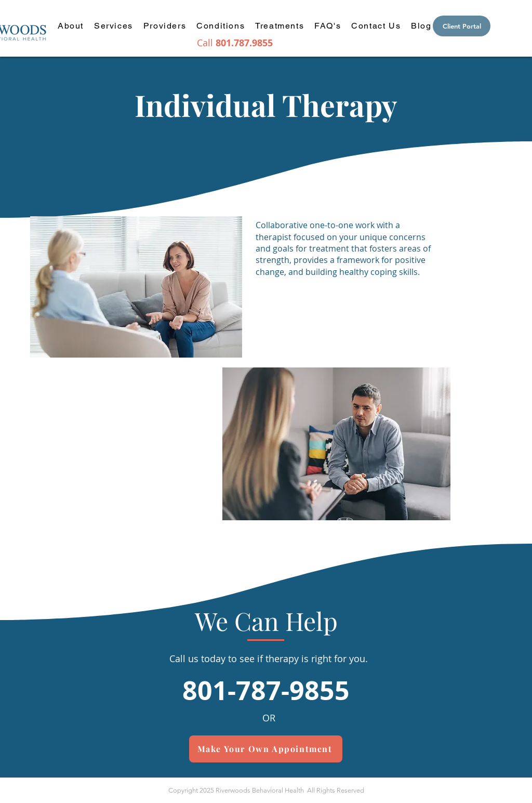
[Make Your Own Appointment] (266, 749)
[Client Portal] (462, 26)
